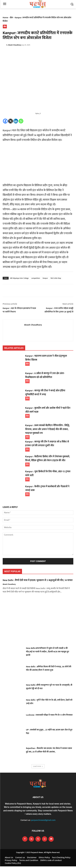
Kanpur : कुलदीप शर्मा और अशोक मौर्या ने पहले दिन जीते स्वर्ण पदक (48, 410)
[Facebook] (5, 121)
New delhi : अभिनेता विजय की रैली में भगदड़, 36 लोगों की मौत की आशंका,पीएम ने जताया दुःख (49, 668)
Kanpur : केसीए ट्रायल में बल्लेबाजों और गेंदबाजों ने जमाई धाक (47, 488)
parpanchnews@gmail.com (43, 820)
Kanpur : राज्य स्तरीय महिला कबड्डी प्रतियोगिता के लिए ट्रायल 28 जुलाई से (59, 310)
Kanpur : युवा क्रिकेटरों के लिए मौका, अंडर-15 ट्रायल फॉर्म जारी (48, 474)
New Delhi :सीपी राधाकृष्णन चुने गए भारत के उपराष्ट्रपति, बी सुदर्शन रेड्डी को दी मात (49, 687)
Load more (38, 766)
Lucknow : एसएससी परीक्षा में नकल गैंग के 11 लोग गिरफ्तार (49, 715)
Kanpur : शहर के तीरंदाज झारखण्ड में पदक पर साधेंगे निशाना (19, 310)
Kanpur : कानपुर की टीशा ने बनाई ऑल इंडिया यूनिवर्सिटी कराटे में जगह (45, 393)
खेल (11, 18)
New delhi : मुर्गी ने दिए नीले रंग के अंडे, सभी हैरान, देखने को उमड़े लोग (49, 702)
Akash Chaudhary (15, 45)
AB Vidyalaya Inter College (19, 278)
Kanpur (45, 278)
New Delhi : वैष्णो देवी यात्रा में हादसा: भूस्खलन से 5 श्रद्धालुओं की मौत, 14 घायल (38, 580)
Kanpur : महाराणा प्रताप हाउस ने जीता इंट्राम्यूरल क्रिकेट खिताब (46, 358)
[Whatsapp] (21, 121)
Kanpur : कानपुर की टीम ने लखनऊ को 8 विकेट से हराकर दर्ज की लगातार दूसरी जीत (47, 444)
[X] (11, 121)
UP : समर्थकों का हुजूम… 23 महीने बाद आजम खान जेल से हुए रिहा (49, 732)
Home (5, 18)
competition (36, 278)
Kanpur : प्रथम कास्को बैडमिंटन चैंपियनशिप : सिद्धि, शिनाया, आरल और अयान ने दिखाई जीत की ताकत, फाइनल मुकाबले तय (47, 429)
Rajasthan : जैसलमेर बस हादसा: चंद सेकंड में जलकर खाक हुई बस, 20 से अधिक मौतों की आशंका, (49, 750)
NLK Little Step (56, 278)
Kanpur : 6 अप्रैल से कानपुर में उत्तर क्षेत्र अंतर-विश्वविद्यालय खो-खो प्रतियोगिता (45, 375)
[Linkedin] (16, 121)
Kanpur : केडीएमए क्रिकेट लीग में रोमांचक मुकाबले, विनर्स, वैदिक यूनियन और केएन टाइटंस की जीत (48, 459)
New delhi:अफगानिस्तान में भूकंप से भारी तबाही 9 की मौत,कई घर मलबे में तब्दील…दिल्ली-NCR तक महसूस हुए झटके (48, 652)
